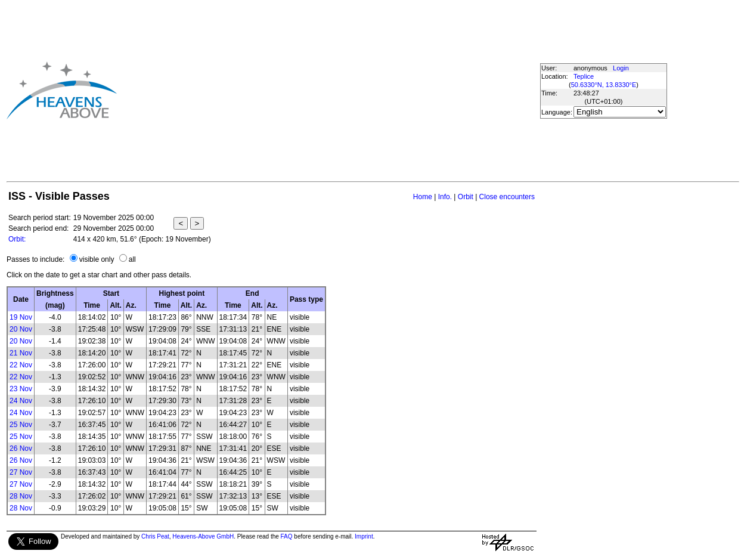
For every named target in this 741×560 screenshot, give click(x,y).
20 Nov (21, 329)
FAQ (287, 536)
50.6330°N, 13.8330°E (604, 85)
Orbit (466, 197)
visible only (97, 259)
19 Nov (21, 317)
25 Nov (21, 425)
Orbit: (17, 239)
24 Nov (21, 401)
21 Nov (21, 353)
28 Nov (21, 496)
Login (621, 68)
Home (423, 197)
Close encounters (507, 197)
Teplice (584, 76)
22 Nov (21, 365)
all (132, 259)
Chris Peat (155, 536)
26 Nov (21, 448)
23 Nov (21, 389)
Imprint (364, 536)
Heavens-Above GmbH (203, 536)
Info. (445, 197)
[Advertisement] (300, 90)
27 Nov (21, 472)
